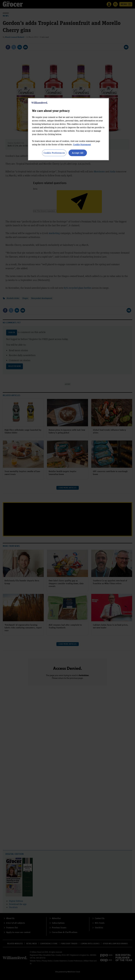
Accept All (78, 153)
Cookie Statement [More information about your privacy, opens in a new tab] (82, 144)
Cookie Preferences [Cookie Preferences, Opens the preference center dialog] (54, 153)
